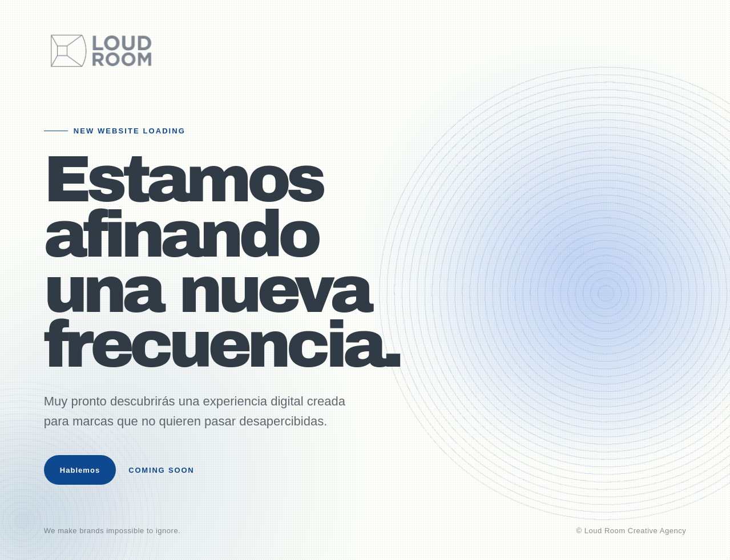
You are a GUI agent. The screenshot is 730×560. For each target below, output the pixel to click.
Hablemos (80, 470)
